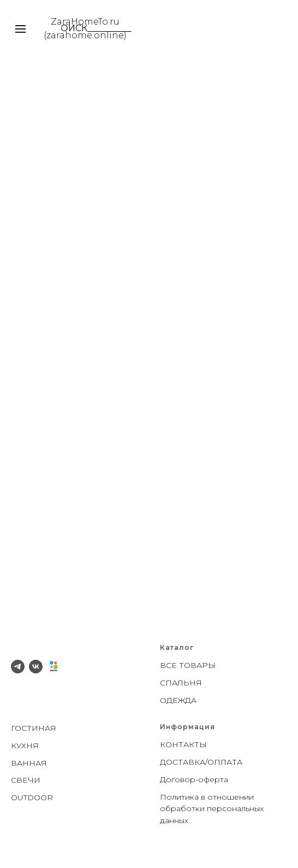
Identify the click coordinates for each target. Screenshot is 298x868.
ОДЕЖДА (178, 700)
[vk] (36, 667)
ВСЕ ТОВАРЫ (188, 665)
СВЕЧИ (26, 780)
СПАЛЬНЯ (181, 683)
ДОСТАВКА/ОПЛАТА (201, 762)
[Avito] (54, 667)
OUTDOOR (32, 797)
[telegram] (18, 667)
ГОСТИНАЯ (34, 728)
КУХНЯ (25, 746)
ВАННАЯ (29, 763)
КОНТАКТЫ (183, 744)
